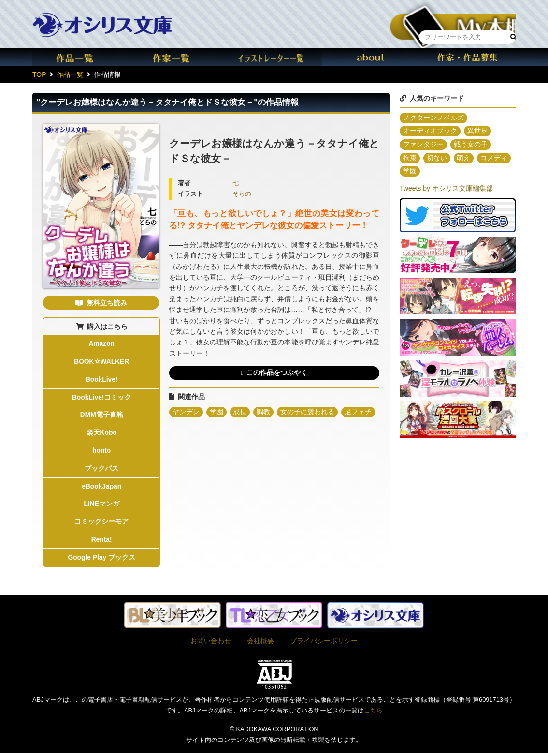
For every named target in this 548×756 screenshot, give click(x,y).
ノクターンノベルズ (433, 118)
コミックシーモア (101, 525)
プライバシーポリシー (324, 644)
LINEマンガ (101, 507)
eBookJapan (102, 489)
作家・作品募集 (467, 57)
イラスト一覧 (274, 57)
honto (102, 453)
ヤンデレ (186, 413)
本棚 (453, 16)
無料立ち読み (107, 303)
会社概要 (260, 644)
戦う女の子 (471, 145)
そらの (242, 194)
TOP (39, 74)
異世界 (477, 132)
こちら (373, 714)
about (371, 57)
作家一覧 (177, 57)
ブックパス (101, 471)
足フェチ (359, 413)
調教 (264, 413)
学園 (216, 413)
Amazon (101, 344)
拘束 (410, 159)
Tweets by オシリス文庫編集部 (446, 189)
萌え (464, 159)
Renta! (101, 543)
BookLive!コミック (101, 398)
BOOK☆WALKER (101, 362)
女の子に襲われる (308, 413)
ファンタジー (423, 145)
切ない (437, 159)
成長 (240, 413)
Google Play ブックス (102, 561)
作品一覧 (81, 57)
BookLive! (101, 380)
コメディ (494, 159)
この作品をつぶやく (277, 373)
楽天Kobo (101, 434)
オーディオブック (430, 132)
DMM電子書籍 (101, 416)
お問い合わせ (211, 644)
